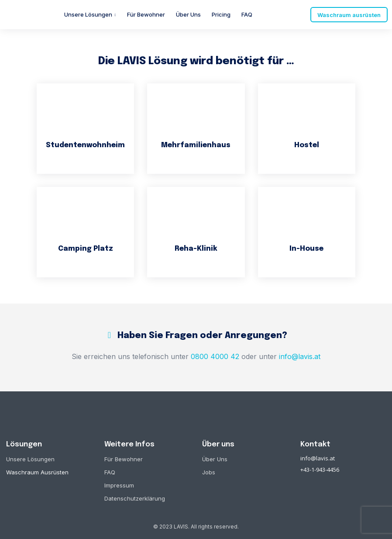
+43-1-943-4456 (320, 469)
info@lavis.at (318, 458)
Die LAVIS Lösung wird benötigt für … (196, 61)
